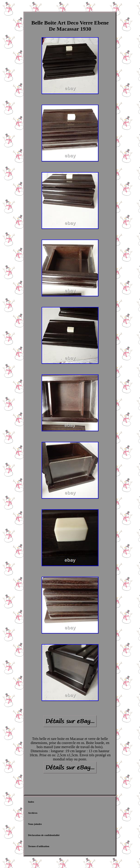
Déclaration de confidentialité (44, 835)
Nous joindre (35, 824)
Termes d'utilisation (39, 846)
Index (31, 802)
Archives (33, 813)
